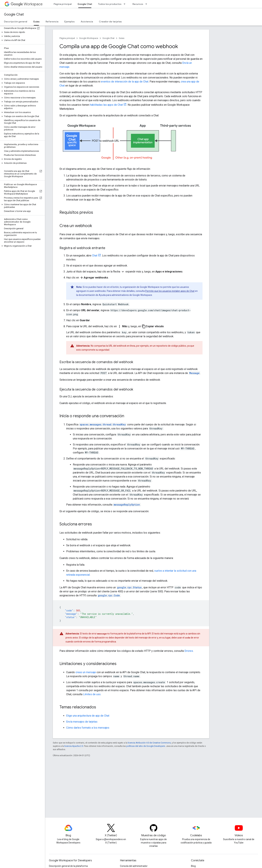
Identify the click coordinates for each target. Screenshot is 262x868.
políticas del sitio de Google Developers (146, 746)
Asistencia (87, 22)
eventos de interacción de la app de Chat (125, 82)
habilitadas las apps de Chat (106, 105)
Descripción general (16, 22)
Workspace (27, 4)
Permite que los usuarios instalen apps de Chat (170, 291)
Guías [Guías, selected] (36, 22)
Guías (122, 38)
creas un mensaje (86, 672)
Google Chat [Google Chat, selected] (85, 4)
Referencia (52, 22)
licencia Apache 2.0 (74, 746)
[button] (22, 32)
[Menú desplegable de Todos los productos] (125, 4)
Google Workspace (89, 38)
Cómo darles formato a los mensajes (88, 728)
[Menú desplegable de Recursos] (147, 4)
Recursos (138, 4)
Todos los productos (110, 4)
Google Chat (14, 14)
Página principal (63, 4)
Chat (95, 256)
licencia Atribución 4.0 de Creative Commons (149, 743)
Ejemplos (70, 22)
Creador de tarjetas (110, 22)
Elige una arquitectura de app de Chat (88, 716)
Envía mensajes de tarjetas (82, 722)
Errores (189, 651)
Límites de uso (92, 694)
